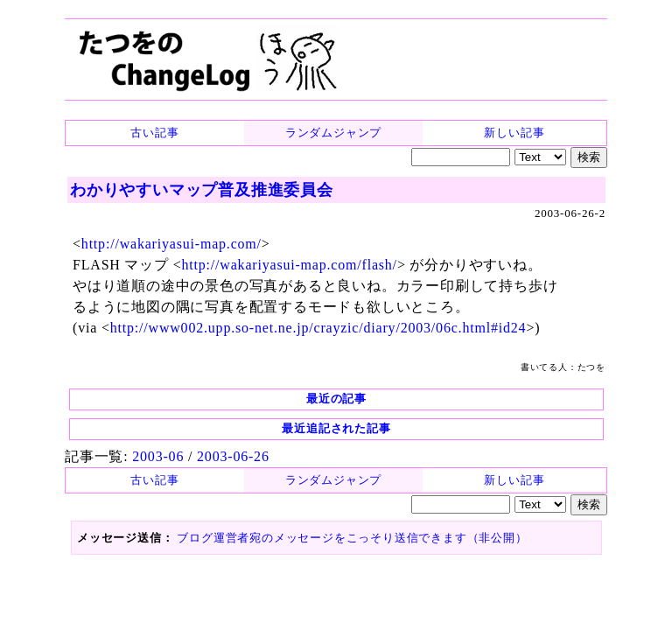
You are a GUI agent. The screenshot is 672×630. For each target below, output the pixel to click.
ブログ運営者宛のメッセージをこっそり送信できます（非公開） (352, 538)
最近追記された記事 (336, 428)
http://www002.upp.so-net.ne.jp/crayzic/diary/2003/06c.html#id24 (318, 328)
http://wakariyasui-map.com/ (171, 244)
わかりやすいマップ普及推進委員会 (202, 190)
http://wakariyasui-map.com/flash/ (290, 265)
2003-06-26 (233, 456)
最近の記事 (336, 399)
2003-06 (158, 456)
